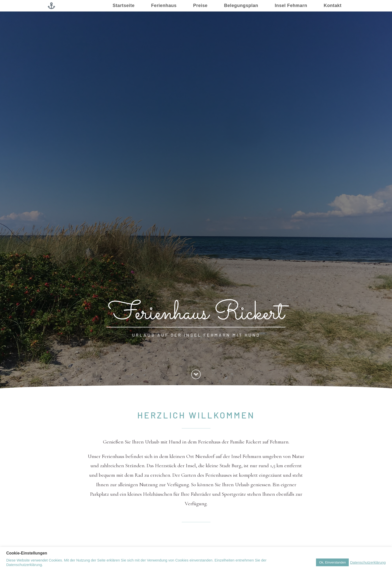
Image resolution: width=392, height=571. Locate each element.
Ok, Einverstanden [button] (332, 562)
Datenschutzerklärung (368, 562)
